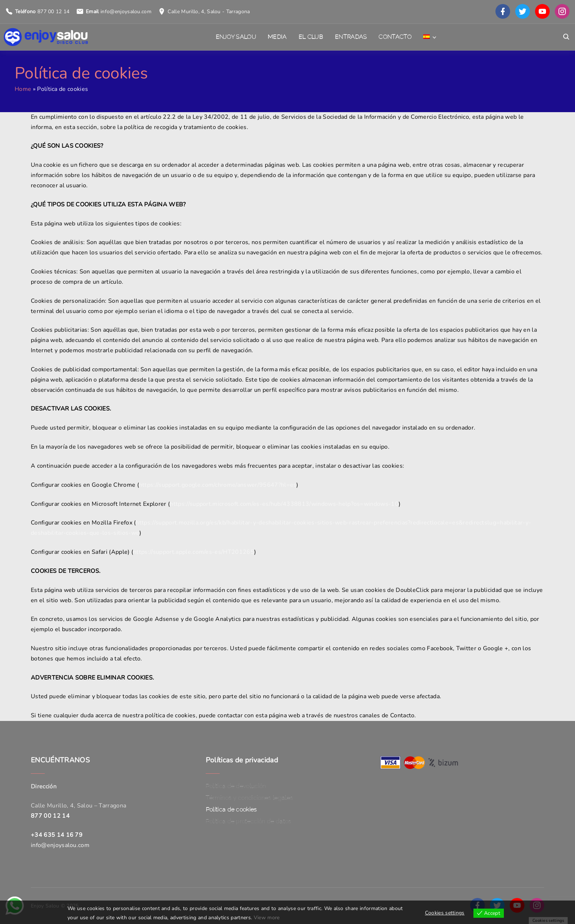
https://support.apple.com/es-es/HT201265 (194, 552)
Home (23, 89)
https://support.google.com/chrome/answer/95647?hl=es (218, 485)
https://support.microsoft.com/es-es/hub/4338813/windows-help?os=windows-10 (284, 504)
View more (267, 918)
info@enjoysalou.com (126, 12)
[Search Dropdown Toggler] (566, 37)
